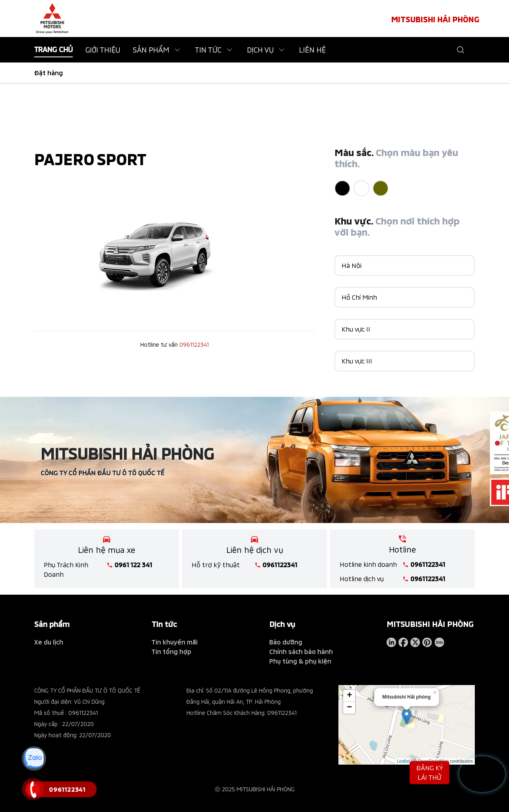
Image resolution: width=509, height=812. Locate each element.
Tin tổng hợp (171, 651)
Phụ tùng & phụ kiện (300, 661)
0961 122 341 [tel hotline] (133, 565)
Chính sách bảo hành (301, 651)
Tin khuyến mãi (175, 642)
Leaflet (403, 761)
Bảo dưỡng (286, 642)
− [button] (349, 707)
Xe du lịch (49, 642)
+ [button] (349, 695)
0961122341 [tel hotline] (194, 345)
